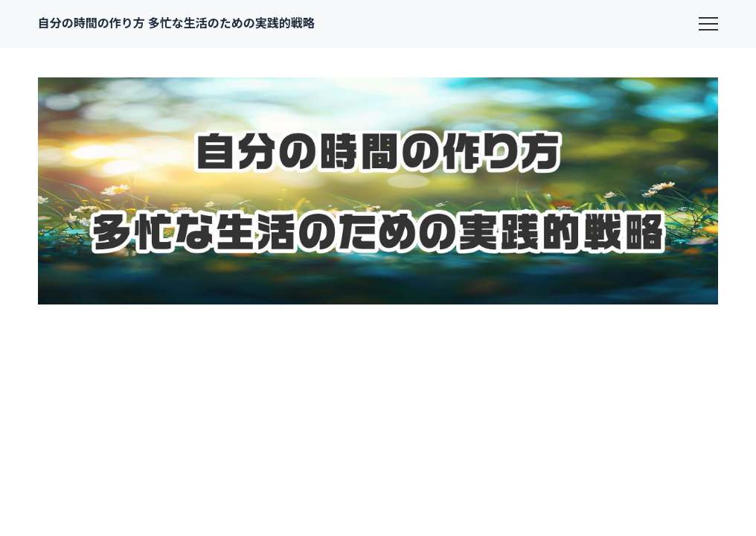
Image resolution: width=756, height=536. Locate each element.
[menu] (708, 24)
